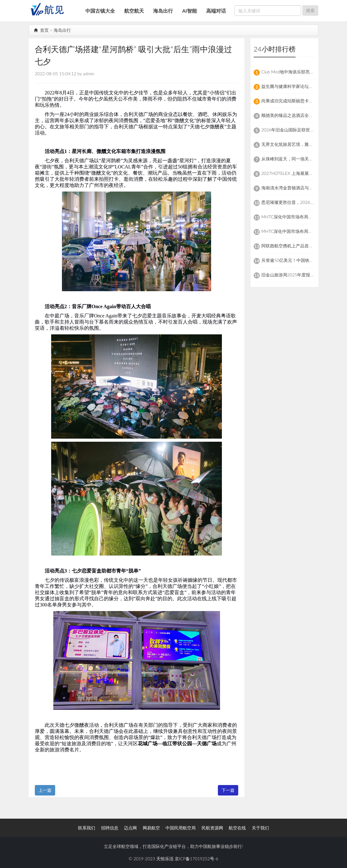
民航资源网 (212, 828)
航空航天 (134, 11)
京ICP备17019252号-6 (196, 859)
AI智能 (190, 11)
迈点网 (130, 828)
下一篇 (228, 790)
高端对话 (216, 11)
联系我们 (87, 828)
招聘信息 (110, 828)
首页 (41, 30)
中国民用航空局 (181, 828)
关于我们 (260, 828)
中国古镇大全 (100, 11)
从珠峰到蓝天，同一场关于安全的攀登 (298, 159)
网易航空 (151, 828)
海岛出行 (163, 11)
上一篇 (45, 790)
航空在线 (237, 828)
